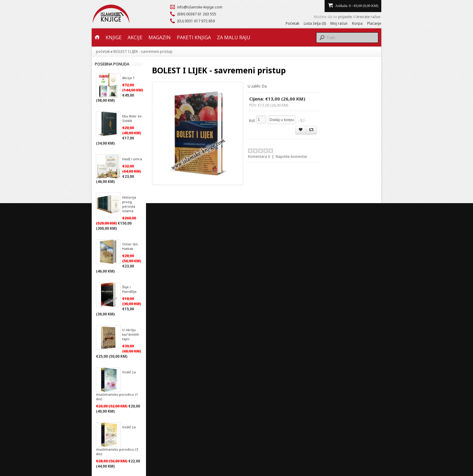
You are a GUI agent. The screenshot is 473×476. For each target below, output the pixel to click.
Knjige (114, 37)
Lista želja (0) (315, 23)
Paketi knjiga (194, 37)
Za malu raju (234, 37)
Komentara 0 (259, 157)
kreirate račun (368, 17)
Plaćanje (374, 23)
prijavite (345, 17)
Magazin (160, 37)
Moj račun (339, 23)
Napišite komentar (292, 157)
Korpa (357, 23)
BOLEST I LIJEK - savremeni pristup (143, 51)
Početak (292, 23)
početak (103, 51)
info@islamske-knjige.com (200, 7)
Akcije (135, 37)
